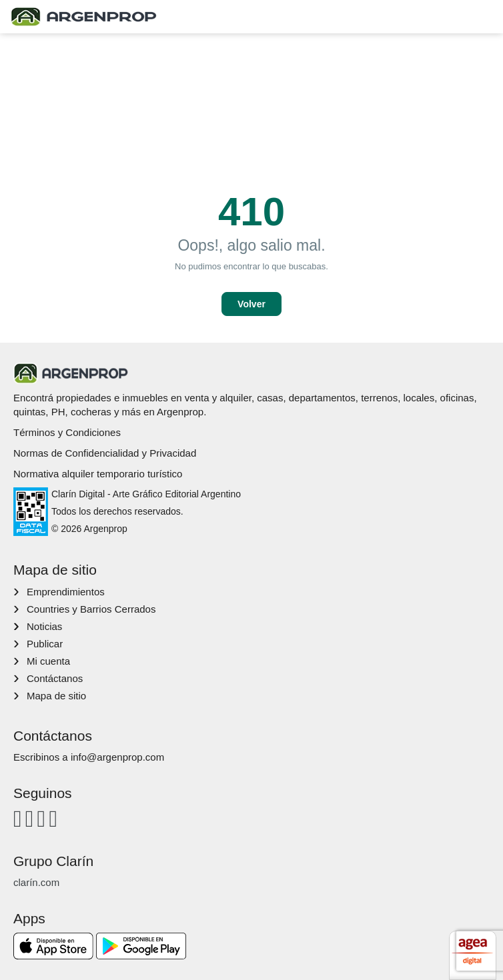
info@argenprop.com (117, 757)
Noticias (44, 626)
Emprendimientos (66, 592)
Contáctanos (55, 678)
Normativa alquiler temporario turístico (98, 474)
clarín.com (36, 882)
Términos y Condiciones (67, 432)
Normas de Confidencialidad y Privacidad (105, 453)
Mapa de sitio (56, 696)
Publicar (45, 644)
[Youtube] (42, 818)
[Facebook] (18, 818)
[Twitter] (53, 818)
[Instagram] (30, 818)
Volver (251, 304)
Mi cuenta (48, 661)
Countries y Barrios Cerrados (91, 609)
